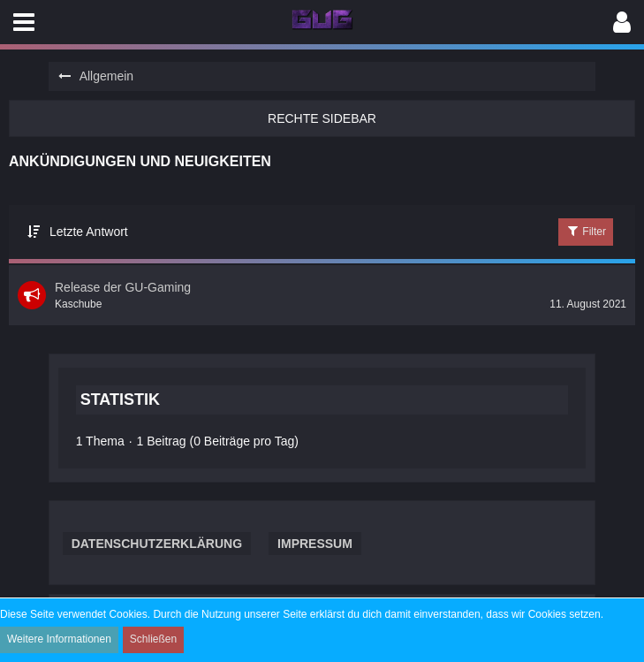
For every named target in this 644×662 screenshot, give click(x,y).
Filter (586, 231)
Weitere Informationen (59, 639)
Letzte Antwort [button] (89, 232)
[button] (24, 22)
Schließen (153, 639)
